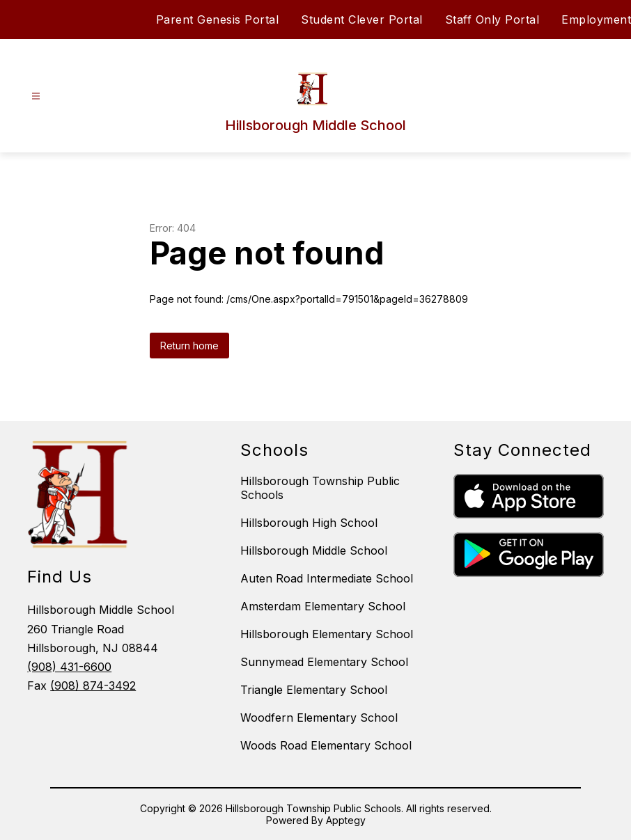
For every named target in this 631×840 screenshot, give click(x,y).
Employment (596, 19)
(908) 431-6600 (69, 667)
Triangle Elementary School (314, 690)
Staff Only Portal (492, 19)
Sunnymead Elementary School (324, 662)
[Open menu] (36, 96)
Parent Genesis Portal (218, 19)
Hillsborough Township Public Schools (320, 488)
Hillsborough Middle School (314, 550)
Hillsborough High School (309, 523)
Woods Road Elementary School (326, 745)
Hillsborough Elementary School (327, 634)
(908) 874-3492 (93, 686)
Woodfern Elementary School (319, 718)
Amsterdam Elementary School (323, 606)
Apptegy (346, 820)
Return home (189, 346)
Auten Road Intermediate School (327, 578)
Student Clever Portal (362, 19)
